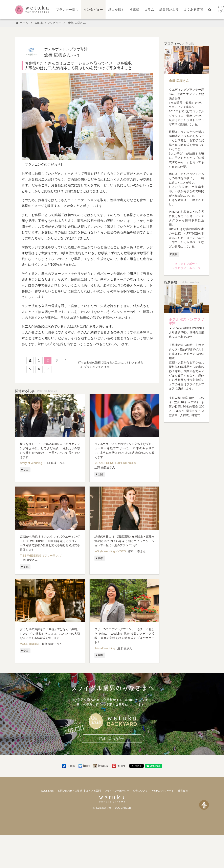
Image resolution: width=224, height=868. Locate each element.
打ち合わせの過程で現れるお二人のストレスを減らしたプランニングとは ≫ (111, 365)
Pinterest (119, 766)
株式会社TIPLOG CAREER (116, 808)
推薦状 (134, 10)
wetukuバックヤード (163, 791)
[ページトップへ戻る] (204, 805)
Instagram (101, 766)
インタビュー (93, 10)
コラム (149, 10)
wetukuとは (47, 791)
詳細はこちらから (112, 738)
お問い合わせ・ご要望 (70, 791)
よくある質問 (193, 10)
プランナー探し (67, 10)
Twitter (84, 766)
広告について (140, 791)
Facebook (69, 766)
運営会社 (183, 791)
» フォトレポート (186, 264)
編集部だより (169, 10)
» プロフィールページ (186, 268)
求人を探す (116, 10)
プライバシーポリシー (117, 791)
